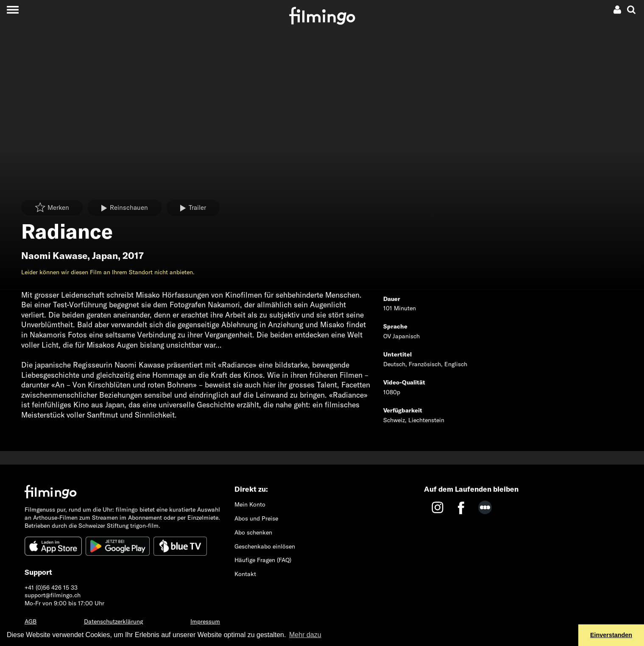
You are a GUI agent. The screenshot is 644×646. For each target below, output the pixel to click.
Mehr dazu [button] (305, 635)
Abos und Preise (256, 518)
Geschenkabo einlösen (265, 546)
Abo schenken (253, 532)
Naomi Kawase (54, 256)
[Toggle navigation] (13, 10)
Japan (105, 256)
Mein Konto (250, 504)
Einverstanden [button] (611, 635)
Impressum (205, 621)
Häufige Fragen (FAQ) (263, 560)
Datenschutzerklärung (113, 621)
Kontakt (245, 574)
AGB (31, 621)
